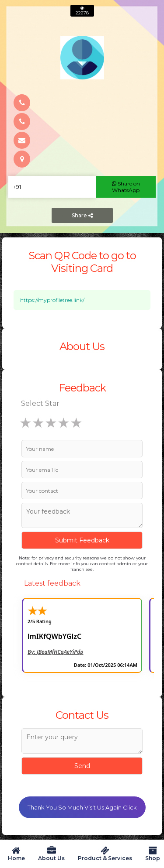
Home (16, 854)
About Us (51, 854)
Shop (153, 854)
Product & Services (105, 854)
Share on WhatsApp (126, 187)
